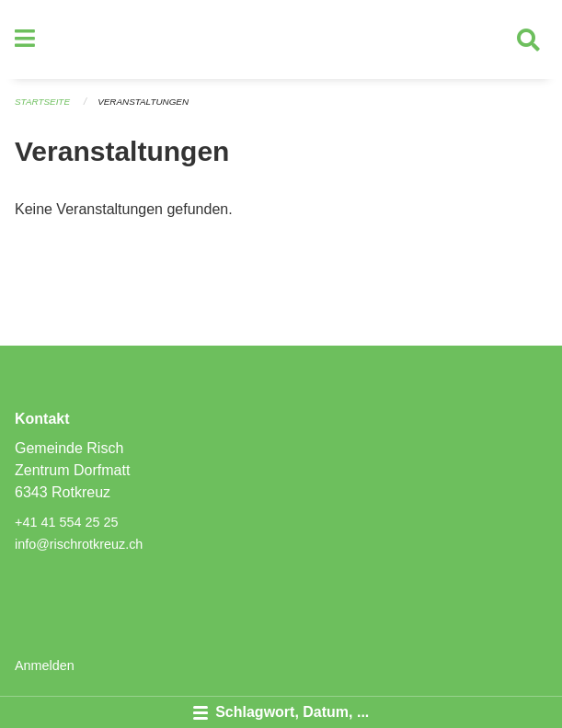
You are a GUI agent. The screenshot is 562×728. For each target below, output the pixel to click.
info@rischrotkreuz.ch (79, 544)
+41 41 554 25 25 (66, 522)
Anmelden (45, 665)
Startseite (42, 102)
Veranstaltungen (143, 102)
